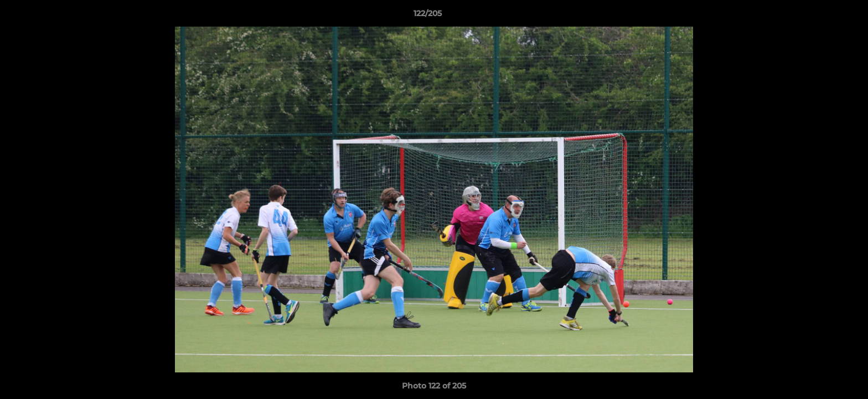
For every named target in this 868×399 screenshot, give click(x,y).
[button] (821, 16)
